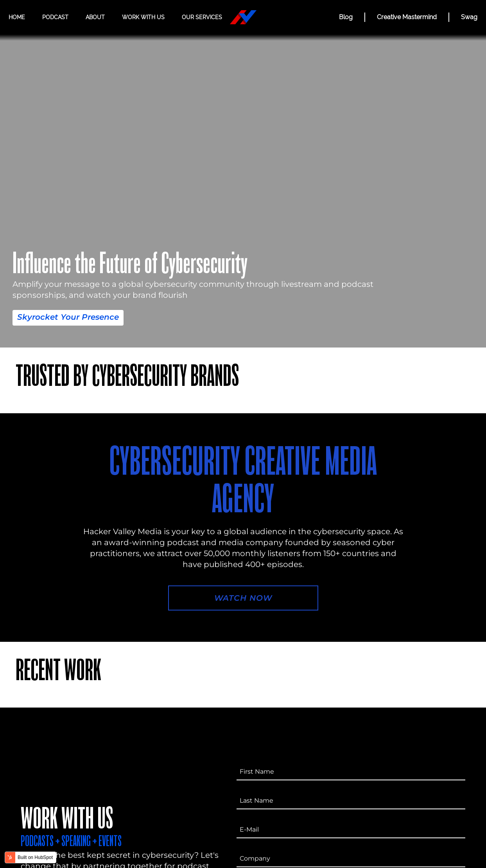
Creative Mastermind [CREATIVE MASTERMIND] (407, 17)
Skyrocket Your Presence (68, 317)
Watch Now (243, 598)
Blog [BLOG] (346, 17)
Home (17, 17)
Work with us (143, 17)
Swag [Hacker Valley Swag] (469, 17)
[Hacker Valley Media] (243, 17)
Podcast (55, 17)
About (95, 17)
